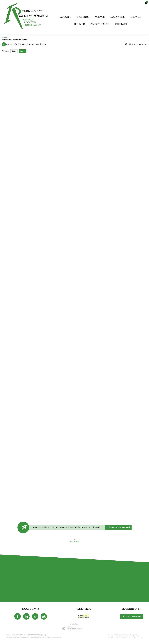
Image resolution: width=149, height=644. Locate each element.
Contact (121, 24)
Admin (44, 637)
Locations (118, 17)
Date (14, 51)
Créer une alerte (118, 528)
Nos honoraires (32, 637)
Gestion (136, 17)
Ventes (100, 17)
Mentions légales (20, 637)
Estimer (80, 24)
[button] (136, 44)
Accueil (66, 17)
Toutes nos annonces (54, 637)
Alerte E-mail (100, 24)
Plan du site (10, 637)
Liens (39, 637)
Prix (23, 51)
